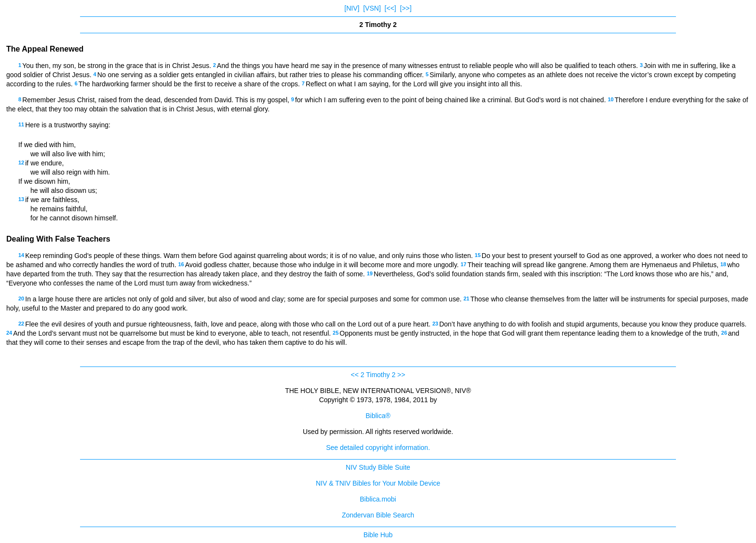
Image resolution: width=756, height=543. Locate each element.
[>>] (406, 8)
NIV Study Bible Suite (378, 467)
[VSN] (372, 8)
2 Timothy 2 (378, 375)
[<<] (391, 8)
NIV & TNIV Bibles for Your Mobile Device (378, 483)
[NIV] (352, 8)
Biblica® (378, 416)
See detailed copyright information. (378, 448)
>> (401, 375)
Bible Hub (378, 535)
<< (355, 375)
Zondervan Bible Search (378, 515)
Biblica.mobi (378, 499)
